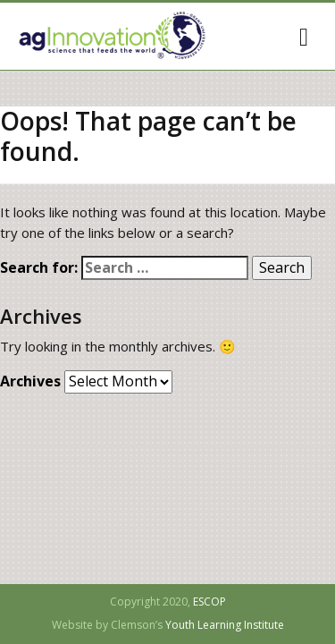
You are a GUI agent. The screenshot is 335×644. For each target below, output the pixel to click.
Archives (30, 381)
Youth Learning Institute (225, 625)
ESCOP (209, 602)
